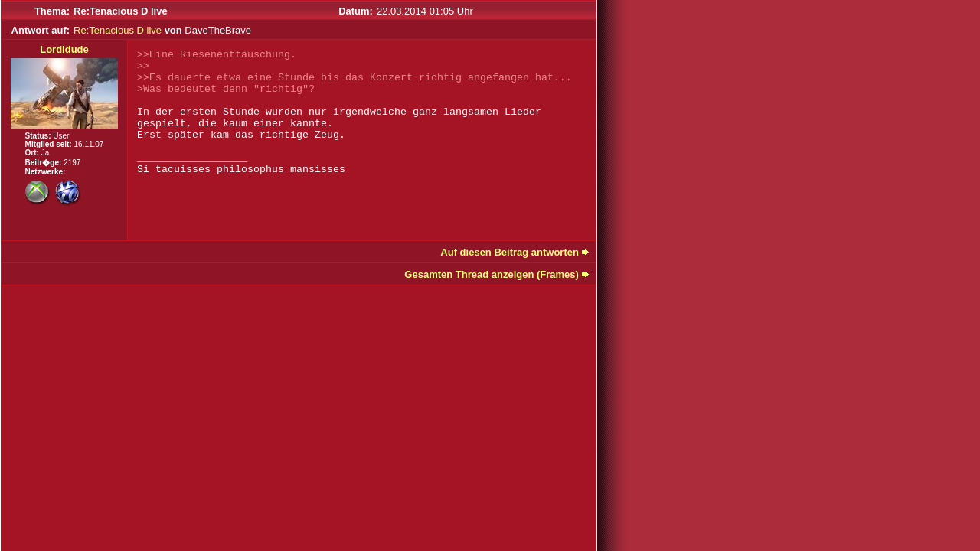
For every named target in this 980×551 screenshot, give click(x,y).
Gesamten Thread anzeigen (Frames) (492, 274)
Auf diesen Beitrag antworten (510, 252)
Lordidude (64, 49)
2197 (72, 163)
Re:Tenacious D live (118, 30)
